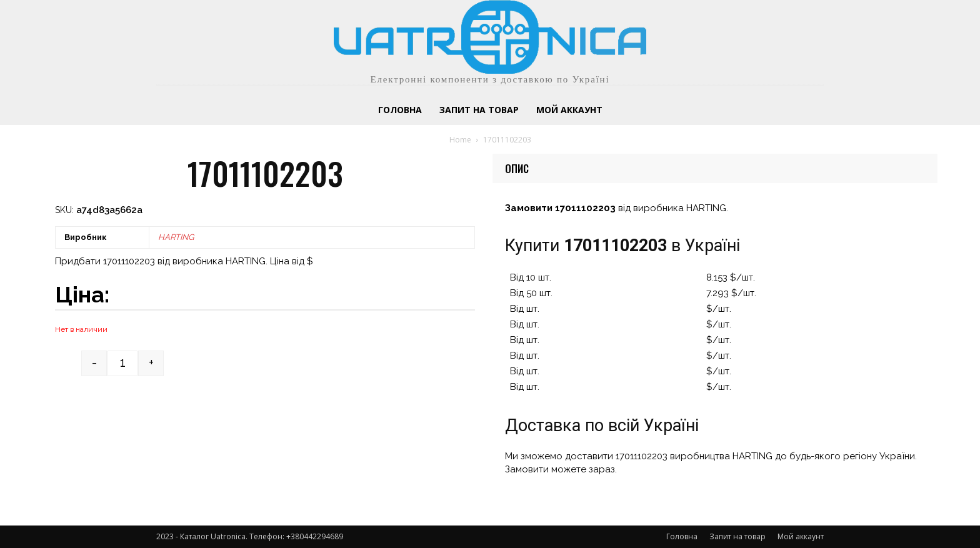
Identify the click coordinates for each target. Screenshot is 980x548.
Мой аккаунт (801, 536)
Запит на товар (737, 536)
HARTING (176, 237)
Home (460, 140)
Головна (682, 536)
